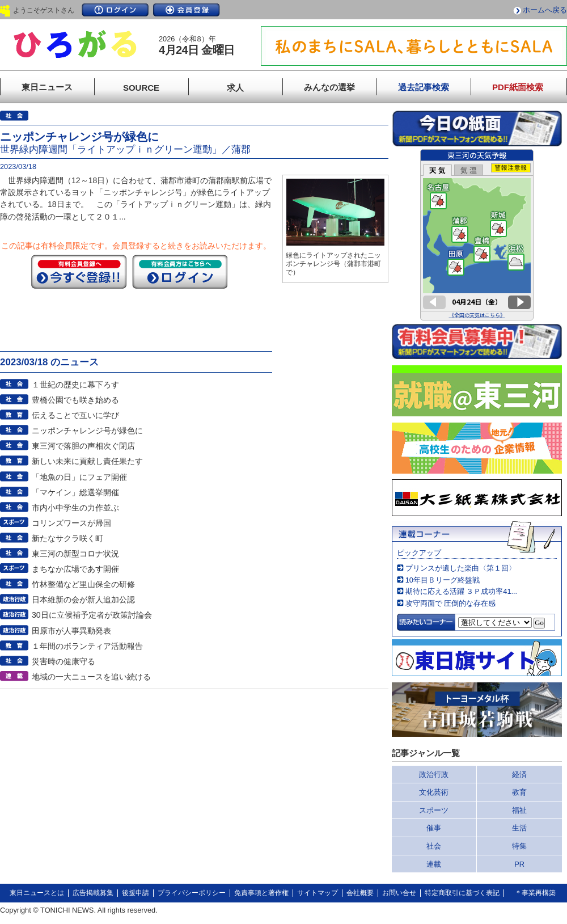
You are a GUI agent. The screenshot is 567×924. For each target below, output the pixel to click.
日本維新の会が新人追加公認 (83, 600)
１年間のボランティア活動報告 (87, 646)
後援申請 (136, 893)
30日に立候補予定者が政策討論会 (92, 615)
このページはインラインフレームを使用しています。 (477, 235)
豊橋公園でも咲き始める (75, 400)
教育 (519, 792)
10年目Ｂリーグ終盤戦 (443, 580)
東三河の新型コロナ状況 (75, 554)
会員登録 (187, 10)
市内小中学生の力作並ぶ (75, 508)
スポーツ (434, 810)
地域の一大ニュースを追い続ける (91, 677)
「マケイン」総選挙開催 (75, 492)
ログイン (115, 10)
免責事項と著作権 (261, 893)
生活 (519, 828)
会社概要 (360, 893)
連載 (434, 864)
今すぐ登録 (79, 272)
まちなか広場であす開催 (75, 569)
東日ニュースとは (37, 893)
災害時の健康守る (64, 661)
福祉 (519, 810)
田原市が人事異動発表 (71, 631)
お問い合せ (399, 893)
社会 (434, 846)
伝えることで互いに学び (75, 415)
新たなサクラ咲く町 (67, 538)
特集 (519, 846)
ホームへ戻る (545, 10)
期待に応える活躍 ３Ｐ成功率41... (461, 591)
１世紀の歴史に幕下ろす (75, 385)
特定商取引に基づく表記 (462, 893)
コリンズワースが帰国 (71, 523)
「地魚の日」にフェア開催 (79, 477)
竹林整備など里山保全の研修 (83, 584)
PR (519, 864)
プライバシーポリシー (192, 893)
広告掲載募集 (93, 893)
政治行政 (434, 775)
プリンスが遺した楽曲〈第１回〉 (461, 568)
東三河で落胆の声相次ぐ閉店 (83, 446)
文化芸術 (434, 792)
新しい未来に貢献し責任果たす (87, 461)
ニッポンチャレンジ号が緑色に (87, 431)
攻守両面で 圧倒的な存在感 (451, 603)
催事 (434, 828)
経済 (519, 775)
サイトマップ (318, 893)
